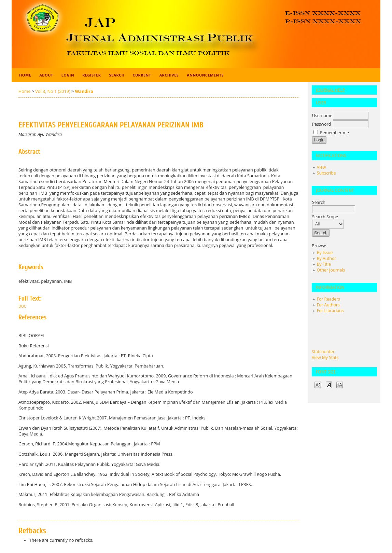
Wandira (84, 91)
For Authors (328, 305)
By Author (327, 258)
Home (25, 75)
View (321, 167)
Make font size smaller (318, 384)
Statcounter (323, 352)
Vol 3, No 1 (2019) (53, 91)
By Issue (325, 253)
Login (68, 75)
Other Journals (331, 270)
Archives (169, 75)
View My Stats (325, 357)
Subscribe (326, 173)
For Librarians (330, 311)
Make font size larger (340, 384)
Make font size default (329, 384)
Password (321, 124)
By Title (324, 264)
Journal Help (330, 90)
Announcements (205, 75)
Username (322, 116)
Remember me (334, 133)
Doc (22, 306)
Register (92, 75)
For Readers (328, 299)
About (46, 75)
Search (117, 75)
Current (142, 75)
